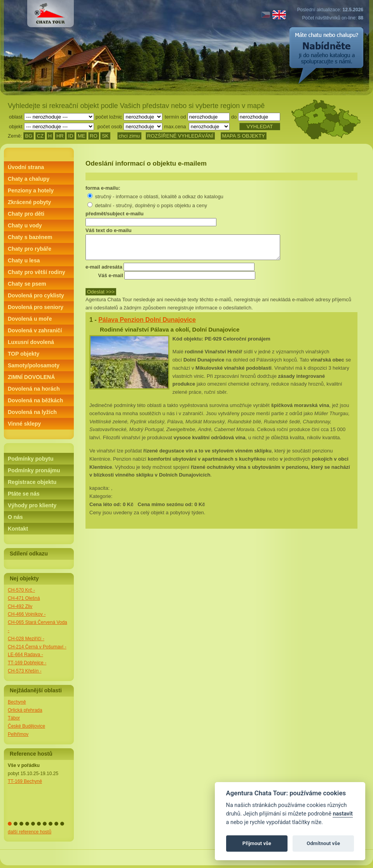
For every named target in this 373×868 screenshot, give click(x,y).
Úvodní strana (26, 167)
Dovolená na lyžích (32, 412)
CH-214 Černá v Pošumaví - (37, 647)
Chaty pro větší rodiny (37, 272)
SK (105, 136)
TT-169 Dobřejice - (27, 663)
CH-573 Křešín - (25, 671)
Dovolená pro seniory (36, 307)
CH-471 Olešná (24, 598)
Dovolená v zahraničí (35, 330)
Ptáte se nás (24, 494)
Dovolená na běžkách (35, 400)
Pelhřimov (18, 734)
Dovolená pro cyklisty (36, 295)
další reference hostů (30, 832)
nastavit (342, 814)
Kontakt (18, 529)
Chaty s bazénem (30, 237)
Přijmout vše (257, 843)
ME (82, 136)
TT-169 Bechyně (25, 781)
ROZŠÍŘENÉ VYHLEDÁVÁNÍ (180, 136)
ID (71, 136)
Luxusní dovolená (31, 342)
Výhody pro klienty (32, 505)
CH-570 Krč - (21, 590)
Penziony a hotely (31, 190)
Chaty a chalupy (29, 179)
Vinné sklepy (24, 424)
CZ (40, 136)
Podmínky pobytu (31, 459)
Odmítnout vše (323, 843)
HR (60, 136)
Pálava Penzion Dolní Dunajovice (147, 324)
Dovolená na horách (34, 389)
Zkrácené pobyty (29, 202)
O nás (15, 517)
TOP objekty (24, 354)
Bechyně (17, 702)
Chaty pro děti (26, 214)
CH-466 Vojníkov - (27, 614)
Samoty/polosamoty (34, 365)
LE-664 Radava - (25, 655)
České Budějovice (26, 726)
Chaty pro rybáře (30, 249)
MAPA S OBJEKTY (244, 136)
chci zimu (129, 136)
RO (94, 136)
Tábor (14, 718)
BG (29, 136)
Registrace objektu (32, 482)
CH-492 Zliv (20, 606)
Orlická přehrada (25, 710)
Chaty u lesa (24, 260)
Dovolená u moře (30, 319)
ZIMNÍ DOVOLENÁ (31, 377)
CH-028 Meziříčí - (26, 639)
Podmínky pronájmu (34, 470)
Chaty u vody (25, 225)
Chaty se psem (27, 284)
